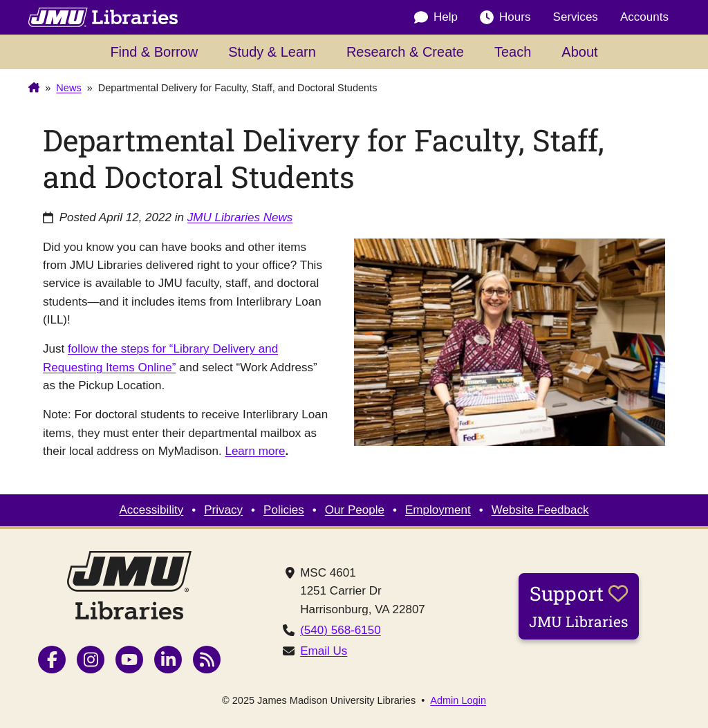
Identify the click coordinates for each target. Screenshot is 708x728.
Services (576, 17)
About (579, 52)
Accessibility (151, 510)
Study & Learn (272, 52)
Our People (355, 510)
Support (579, 606)
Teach (513, 52)
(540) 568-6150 (341, 630)
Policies (284, 510)
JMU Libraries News (240, 217)
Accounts (644, 17)
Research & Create (405, 52)
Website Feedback (540, 510)
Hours (505, 17)
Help (436, 17)
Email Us (324, 651)
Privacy (223, 510)
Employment (438, 510)
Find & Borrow (154, 52)
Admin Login (458, 701)
